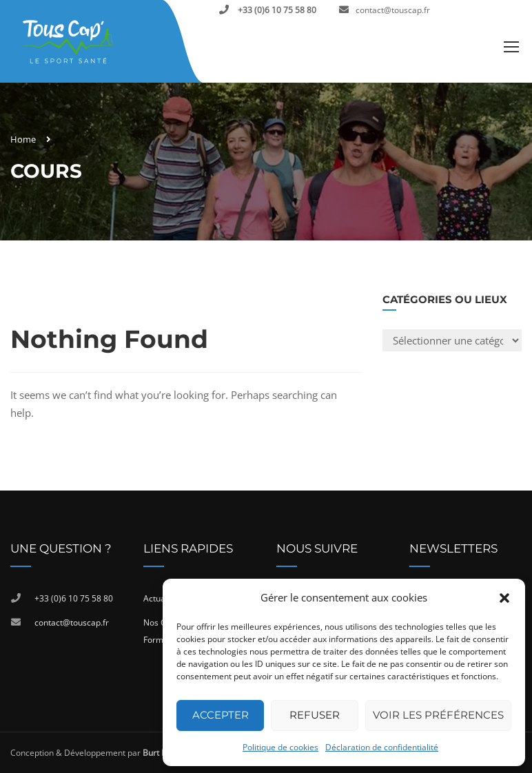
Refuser (315, 715)
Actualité (160, 598)
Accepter (221, 715)
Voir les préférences (438, 715)
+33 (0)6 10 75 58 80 (276, 10)
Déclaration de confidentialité (382, 747)
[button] (504, 598)
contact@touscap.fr (393, 10)
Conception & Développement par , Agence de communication (148, 753)
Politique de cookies (280, 747)
